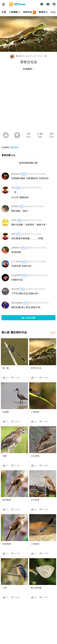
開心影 (16, 56)
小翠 (5, 588)
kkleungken (17, 303)
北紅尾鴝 (35, 456)
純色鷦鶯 (7, 500)
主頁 (4, 12)
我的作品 (30, 12)
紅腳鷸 (6, 412)
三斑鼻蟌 (35, 412)
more (53, 333)
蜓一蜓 (6, 368)
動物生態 (14, 147)
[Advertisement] (28, 102)
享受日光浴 (36, 368)
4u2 (13, 187)
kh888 (15, 206)
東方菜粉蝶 (36, 588)
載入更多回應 (29, 318)
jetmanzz (16, 174)
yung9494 (16, 275)
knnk (14, 220)
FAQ (53, 12)
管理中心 (43, 12)
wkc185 (15, 289)
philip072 (16, 248)
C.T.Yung (16, 261)
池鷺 (5, 456)
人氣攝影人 (15, 12)
